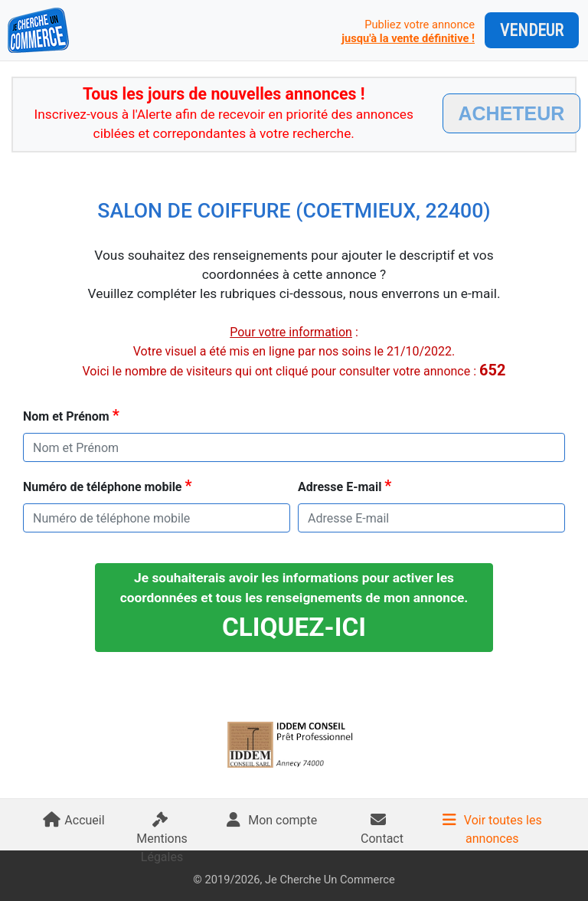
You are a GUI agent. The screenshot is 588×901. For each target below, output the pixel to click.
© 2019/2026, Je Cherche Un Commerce (294, 880)
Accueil (73, 820)
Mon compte (272, 820)
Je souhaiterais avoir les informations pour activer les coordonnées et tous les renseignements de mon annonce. (294, 606)
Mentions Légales (162, 842)
